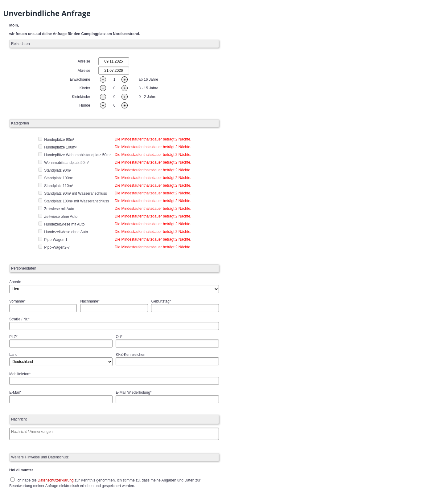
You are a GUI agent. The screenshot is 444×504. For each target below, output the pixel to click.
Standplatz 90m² (58, 170)
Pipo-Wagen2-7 (57, 247)
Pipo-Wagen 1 (56, 240)
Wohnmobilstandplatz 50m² (66, 163)
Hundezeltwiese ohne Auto (66, 232)
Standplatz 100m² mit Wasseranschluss (76, 201)
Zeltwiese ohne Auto (61, 217)
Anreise (84, 61)
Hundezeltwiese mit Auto (64, 224)
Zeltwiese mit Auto (59, 209)
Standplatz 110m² (59, 186)
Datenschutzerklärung (56, 480)
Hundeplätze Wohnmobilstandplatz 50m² (77, 155)
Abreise (84, 71)
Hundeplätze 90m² (59, 140)
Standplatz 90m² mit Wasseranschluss (76, 193)
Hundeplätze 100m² (60, 147)
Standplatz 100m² (59, 178)
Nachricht (19, 419)
